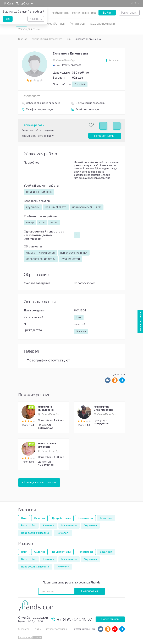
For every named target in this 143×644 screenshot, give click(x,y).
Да (8, 19)
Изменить (36, 19)
